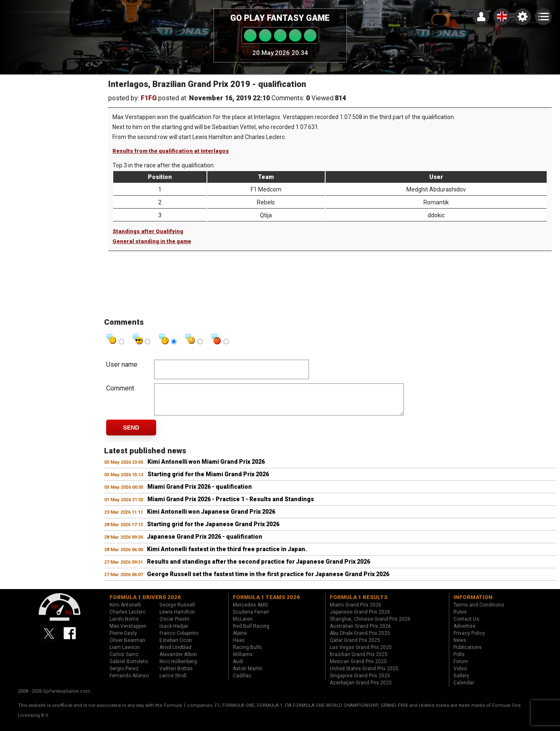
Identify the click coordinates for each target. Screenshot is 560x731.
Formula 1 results (359, 603)
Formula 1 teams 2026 (266, 603)
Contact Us (466, 625)
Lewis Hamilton (177, 618)
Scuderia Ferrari (251, 618)
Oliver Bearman (127, 646)
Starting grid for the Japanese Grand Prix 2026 (213, 530)
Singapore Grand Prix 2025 (360, 682)
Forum (461, 668)
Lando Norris (124, 625)
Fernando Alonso (129, 682)
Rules (460, 618)
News (460, 646)
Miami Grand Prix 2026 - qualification (200, 493)
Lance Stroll (173, 682)
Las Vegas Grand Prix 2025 (361, 654)
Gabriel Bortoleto (129, 668)
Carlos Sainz (124, 661)
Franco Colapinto (179, 639)
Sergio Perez (124, 675)
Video (460, 675)
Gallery (461, 682)
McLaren (243, 625)
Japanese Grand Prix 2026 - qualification (205, 543)
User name (122, 364)
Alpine (240, 639)
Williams (243, 661)
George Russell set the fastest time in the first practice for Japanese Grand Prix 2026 (268, 580)
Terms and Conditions (479, 611)
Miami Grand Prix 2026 (356, 611)
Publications (468, 654)
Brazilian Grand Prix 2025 (359, 661)
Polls (459, 661)
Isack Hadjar (174, 632)
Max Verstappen (128, 632)
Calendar (464, 689)
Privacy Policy (469, 639)
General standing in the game (152, 241)
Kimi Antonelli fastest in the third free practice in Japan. (227, 555)
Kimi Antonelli (125, 611)
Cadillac (242, 682)
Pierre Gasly (123, 639)
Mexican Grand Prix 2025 (358, 668)
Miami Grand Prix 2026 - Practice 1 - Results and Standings (231, 505)
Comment (120, 388)
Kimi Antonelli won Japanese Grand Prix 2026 (211, 518)
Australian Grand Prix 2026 (360, 632)
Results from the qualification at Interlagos (171, 151)
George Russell (177, 611)
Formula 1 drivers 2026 (145, 603)
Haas (239, 646)
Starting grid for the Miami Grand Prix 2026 (208, 480)
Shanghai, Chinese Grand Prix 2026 (370, 625)
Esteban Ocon (176, 646)
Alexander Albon (178, 661)
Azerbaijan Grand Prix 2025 (361, 689)
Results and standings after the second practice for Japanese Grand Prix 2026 (259, 568)
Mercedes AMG (250, 611)
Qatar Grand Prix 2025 (355, 646)
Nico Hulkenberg (178, 668)
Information (473, 603)
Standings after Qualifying (148, 231)
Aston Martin (248, 675)
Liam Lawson (125, 654)
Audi (238, 668)
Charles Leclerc (128, 618)
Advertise (464, 632)
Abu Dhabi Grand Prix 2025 (360, 639)
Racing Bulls (247, 654)
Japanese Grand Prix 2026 (360, 618)
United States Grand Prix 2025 (364, 675)
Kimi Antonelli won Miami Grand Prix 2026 (206, 468)
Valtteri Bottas (176, 675)
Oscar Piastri (174, 625)
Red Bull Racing (251, 632)
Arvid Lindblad (175, 654)
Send (131, 434)
